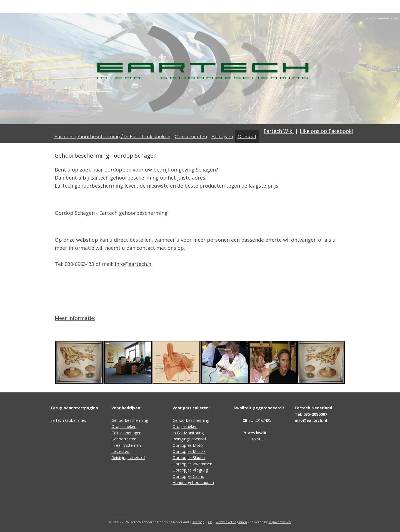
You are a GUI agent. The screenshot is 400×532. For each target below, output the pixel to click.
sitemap (198, 522)
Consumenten (191, 137)
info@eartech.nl (134, 264)
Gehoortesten (124, 439)
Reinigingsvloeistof (128, 457)
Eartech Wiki (279, 131)
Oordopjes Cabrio (188, 476)
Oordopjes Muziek (189, 451)
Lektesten (121, 451)
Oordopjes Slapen (189, 457)
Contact (247, 137)
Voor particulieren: (191, 408)
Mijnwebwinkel (280, 522)
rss (210, 522)
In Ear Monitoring (188, 433)
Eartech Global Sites (68, 420)
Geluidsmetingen (126, 433)
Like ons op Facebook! (326, 131)
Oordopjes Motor (188, 445)
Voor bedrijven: (126, 408)
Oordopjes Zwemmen (192, 464)
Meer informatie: (75, 318)
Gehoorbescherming (130, 420)
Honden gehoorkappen (193, 482)
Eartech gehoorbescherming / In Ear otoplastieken (112, 137)
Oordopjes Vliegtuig (190, 470)
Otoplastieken (124, 426)
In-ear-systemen (126, 445)
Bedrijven (222, 137)
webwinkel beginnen (231, 522)
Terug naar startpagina (74, 408)
